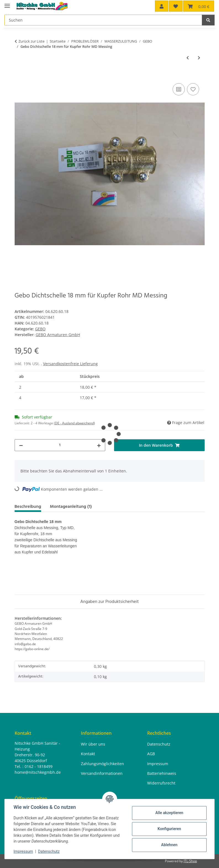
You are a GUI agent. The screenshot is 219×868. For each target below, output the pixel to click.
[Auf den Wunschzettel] (193, 89)
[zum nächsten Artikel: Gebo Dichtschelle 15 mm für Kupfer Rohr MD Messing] (199, 58)
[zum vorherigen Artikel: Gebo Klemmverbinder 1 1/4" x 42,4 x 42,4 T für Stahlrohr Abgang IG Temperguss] (188, 58)
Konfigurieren (169, 829)
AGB (151, 754)
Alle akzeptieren (169, 813)
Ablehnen (169, 845)
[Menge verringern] (21, 445)
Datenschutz (49, 851)
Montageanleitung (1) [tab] (71, 506)
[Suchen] (208, 20)
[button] (162, 6)
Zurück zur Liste (31, 41)
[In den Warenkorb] (19, 76)
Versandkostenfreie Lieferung (70, 364)
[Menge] (60, 445)
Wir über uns (93, 744)
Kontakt (88, 754)
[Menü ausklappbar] (7, 3)
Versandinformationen (102, 773)
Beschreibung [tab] (28, 506)
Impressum (23, 851)
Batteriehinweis (162, 773)
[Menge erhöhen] (99, 445)
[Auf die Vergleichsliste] (179, 89)
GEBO (40, 329)
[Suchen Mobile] (103, 20)
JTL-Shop (190, 861)
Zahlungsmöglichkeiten (102, 764)
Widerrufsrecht (161, 783)
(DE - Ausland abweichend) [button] (74, 423)
